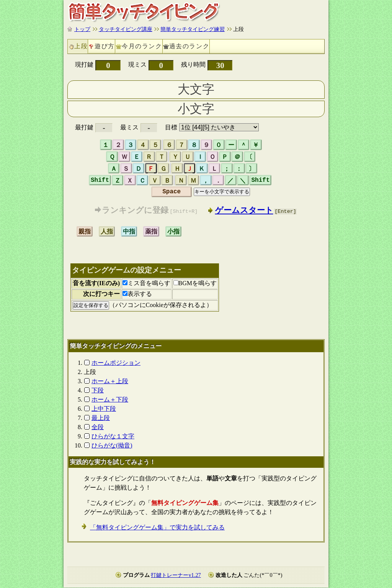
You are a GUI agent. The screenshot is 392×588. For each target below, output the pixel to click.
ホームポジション (116, 363)
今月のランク (142, 46)
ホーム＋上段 (110, 381)
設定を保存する (91, 305)
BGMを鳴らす (195, 283)
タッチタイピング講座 (126, 29)
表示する (137, 294)
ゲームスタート (244, 210)
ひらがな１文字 (113, 436)
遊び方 (105, 46)
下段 (98, 390)
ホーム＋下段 (110, 399)
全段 (98, 427)
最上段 (101, 418)
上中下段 (104, 409)
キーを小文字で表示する (222, 192)
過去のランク (189, 46)
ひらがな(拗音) (112, 445)
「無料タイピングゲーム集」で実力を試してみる (157, 528)
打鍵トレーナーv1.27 (176, 575)
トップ (82, 29)
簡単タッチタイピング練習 (193, 29)
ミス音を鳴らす (146, 283)
